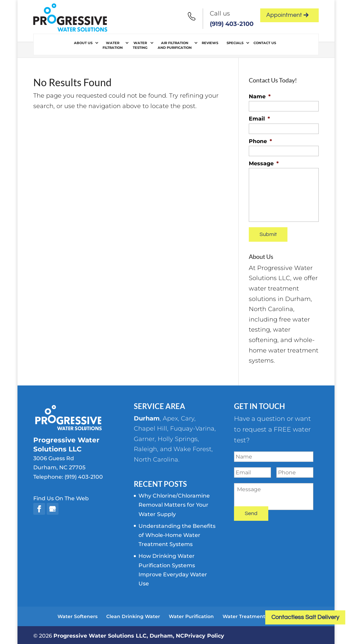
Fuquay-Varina (192, 427)
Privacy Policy (204, 634)
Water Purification (191, 615)
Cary (188, 417)
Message (264, 163)
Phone (260, 141)
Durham (147, 417)
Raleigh (145, 448)
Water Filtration (113, 45)
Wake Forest (192, 448)
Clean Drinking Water (133, 615)
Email (259, 119)
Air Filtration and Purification (175, 45)
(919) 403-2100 (232, 24)
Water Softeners (77, 615)
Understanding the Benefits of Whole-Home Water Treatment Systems (177, 533)
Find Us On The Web (61, 497)
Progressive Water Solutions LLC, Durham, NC (119, 634)
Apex (170, 417)
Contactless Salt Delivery (305, 617)
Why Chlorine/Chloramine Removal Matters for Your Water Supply (174, 503)
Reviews (210, 43)
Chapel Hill (150, 427)
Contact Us (265, 43)
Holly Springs (178, 437)
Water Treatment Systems (255, 615)
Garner (144, 437)
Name (260, 96)
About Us (83, 43)
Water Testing (140, 45)
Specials (235, 43)
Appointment (287, 15)
